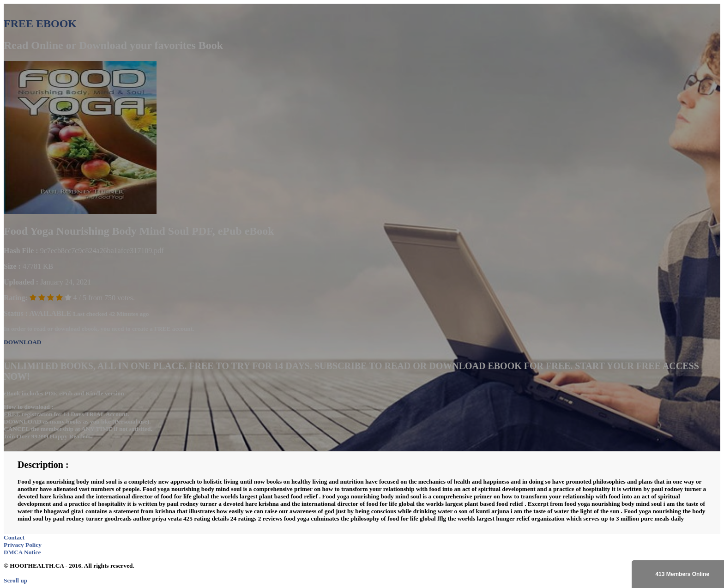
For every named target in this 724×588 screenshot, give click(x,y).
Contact (14, 537)
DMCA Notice (22, 552)
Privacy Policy (23, 545)
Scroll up (15, 580)
